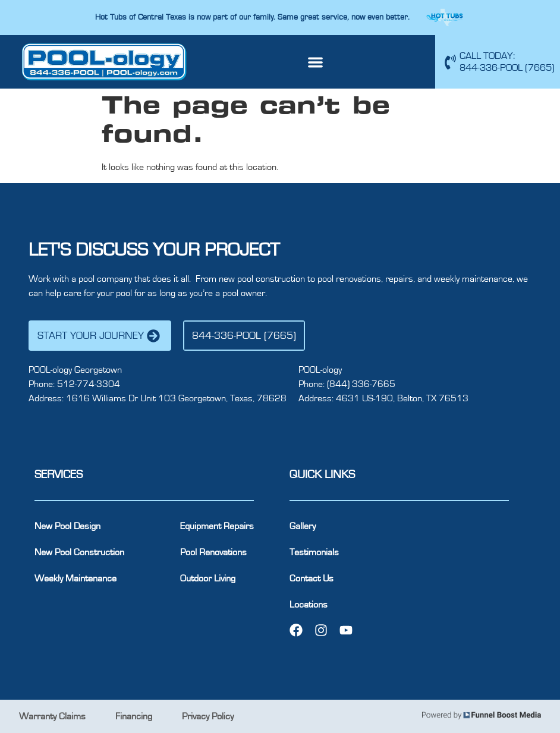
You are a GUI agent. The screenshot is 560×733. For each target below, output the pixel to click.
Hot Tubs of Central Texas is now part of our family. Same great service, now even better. (254, 17)
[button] (316, 62)
